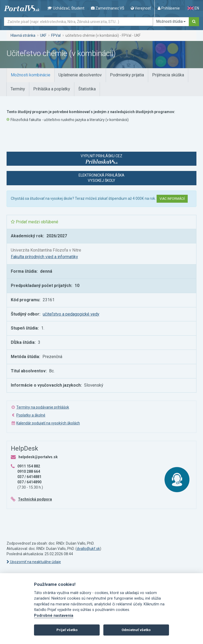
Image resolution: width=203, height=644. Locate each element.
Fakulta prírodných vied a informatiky (44, 257)
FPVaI (56, 35)
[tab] (31, 75)
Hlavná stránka (23, 35)
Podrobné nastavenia (54, 616)
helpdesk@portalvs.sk (38, 457)
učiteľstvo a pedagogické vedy (71, 314)
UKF (43, 35)
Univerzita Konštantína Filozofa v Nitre (46, 250)
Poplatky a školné (31, 415)
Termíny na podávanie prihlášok (43, 407)
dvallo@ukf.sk (88, 549)
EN (193, 8)
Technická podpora (35, 499)
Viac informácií (172, 199)
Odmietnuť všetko (136, 630)
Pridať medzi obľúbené (35, 222)
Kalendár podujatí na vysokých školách (48, 423)
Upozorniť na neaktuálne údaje (34, 562)
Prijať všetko (67, 630)
